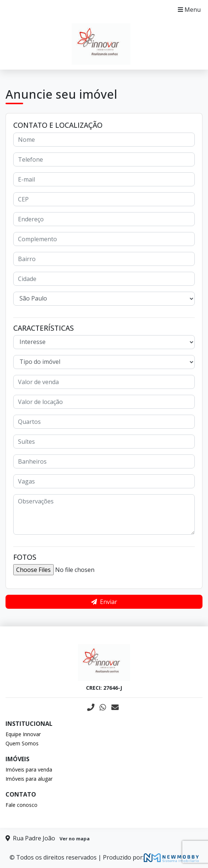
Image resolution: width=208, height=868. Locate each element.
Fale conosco (21, 805)
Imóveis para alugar (29, 779)
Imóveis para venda (29, 769)
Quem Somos (22, 743)
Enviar (104, 602)
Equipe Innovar (23, 734)
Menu (189, 10)
